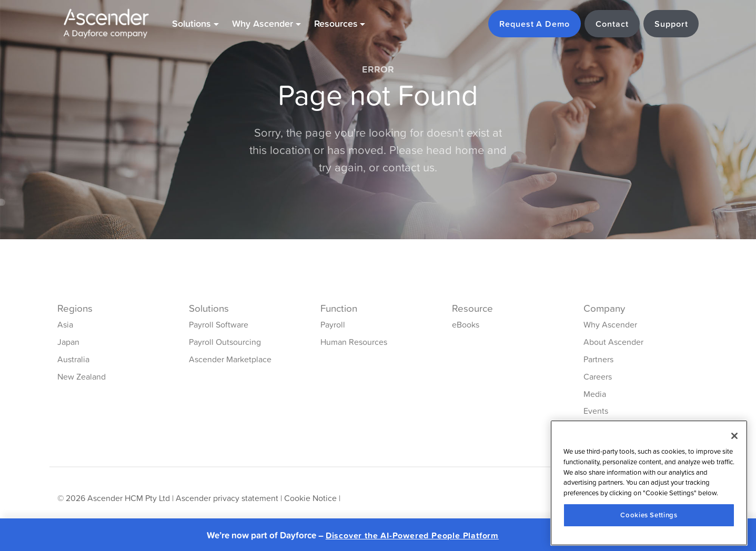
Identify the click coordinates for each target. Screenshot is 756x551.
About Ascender (613, 342)
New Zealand (82, 376)
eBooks (466, 324)
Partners (598, 359)
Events (596, 411)
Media (595, 394)
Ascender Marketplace (230, 359)
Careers (598, 376)
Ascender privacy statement (227, 498)
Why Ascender (610, 324)
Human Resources (354, 342)
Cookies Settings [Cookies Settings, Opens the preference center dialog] (649, 515)
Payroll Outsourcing (225, 342)
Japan (68, 342)
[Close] (734, 436)
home (470, 150)
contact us (409, 167)
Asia (65, 324)
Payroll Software (219, 324)
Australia (73, 359)
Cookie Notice (310, 498)
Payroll (333, 324)
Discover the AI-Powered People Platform (412, 535)
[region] (649, 483)
